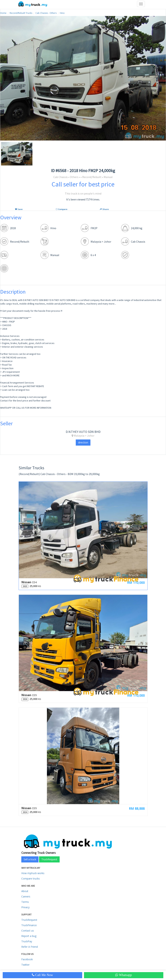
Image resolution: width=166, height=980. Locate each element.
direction (83, 442)
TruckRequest (49, 859)
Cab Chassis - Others (46, 13)
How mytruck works (33, 873)
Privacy (25, 907)
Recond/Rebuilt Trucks (21, 13)
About (25, 891)
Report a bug (29, 936)
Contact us (28, 931)
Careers (26, 896)
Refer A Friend (30, 947)
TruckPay (27, 941)
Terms (25, 902)
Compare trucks (31, 879)
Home (3, 13)
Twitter (25, 965)
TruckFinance (29, 925)
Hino (62, 13)
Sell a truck (30, 859)
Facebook (27, 959)
